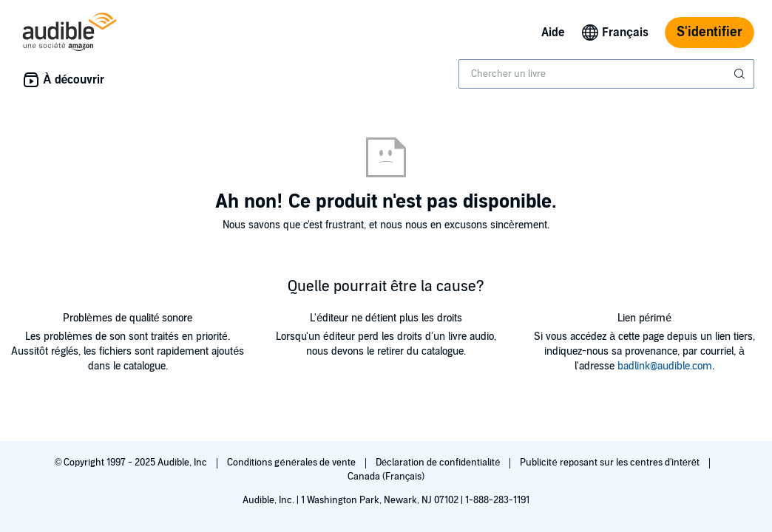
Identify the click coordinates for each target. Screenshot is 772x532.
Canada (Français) (386, 477)
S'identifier (710, 32)
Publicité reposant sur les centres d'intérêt (611, 463)
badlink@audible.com (665, 366)
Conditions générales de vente (292, 463)
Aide (553, 33)
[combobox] (606, 74)
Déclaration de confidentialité (439, 463)
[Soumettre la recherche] (741, 74)
